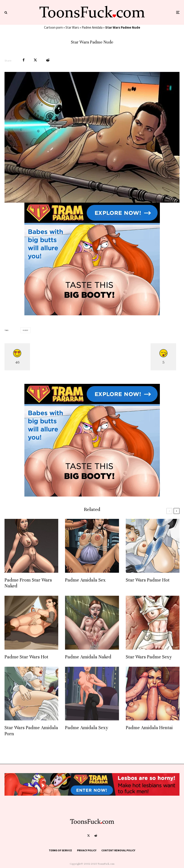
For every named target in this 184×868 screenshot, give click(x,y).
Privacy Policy (87, 850)
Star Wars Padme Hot (148, 580)
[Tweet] (35, 60)
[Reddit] (96, 836)
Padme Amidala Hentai (149, 728)
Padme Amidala (92, 27)
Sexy (26, 330)
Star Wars (72, 27)
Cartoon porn (53, 27)
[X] (89, 836)
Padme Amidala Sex (85, 580)
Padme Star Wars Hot (26, 657)
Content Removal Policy (118, 850)
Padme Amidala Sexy (87, 728)
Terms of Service (60, 850)
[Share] (24, 60)
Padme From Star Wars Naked (28, 583)
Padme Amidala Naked (88, 657)
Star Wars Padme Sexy (149, 657)
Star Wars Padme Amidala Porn (31, 731)
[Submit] (48, 60)
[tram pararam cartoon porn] (92, 314)
